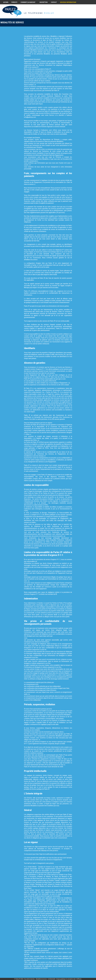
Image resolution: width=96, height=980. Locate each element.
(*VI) (66, 944)
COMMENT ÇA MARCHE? (28, 2)
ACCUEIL (6, 2)
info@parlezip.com (30, 117)
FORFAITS (14, 2)
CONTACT (54, 2)
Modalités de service (41, 979)
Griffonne (79, 979)
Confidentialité (52, 979)
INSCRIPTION (44, 2)
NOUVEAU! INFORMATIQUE (68, 2)
